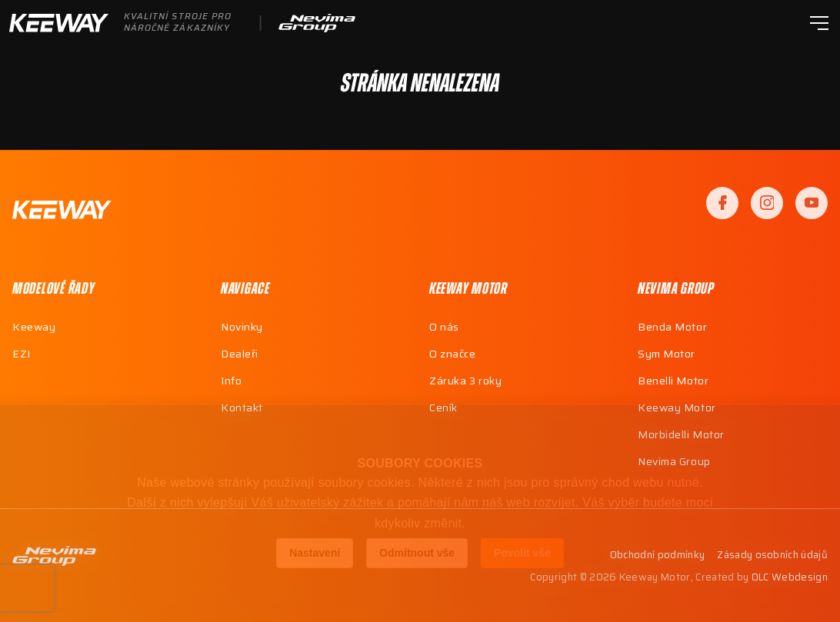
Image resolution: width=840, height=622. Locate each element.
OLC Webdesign (790, 577)
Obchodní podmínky (657, 555)
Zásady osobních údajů (772, 555)
